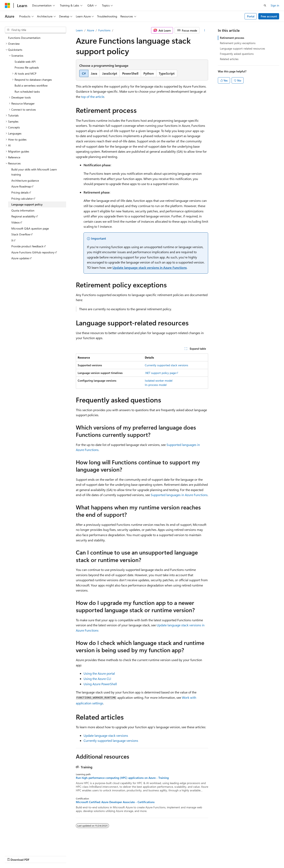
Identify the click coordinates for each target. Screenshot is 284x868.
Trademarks (128, 856)
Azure (91, 30)
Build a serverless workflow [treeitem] (31, 85)
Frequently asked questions (237, 54)
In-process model (156, 385)
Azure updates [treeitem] (20, 258)
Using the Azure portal (99, 673)
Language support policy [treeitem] (27, 204)
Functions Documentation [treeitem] (24, 38)
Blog (55, 856)
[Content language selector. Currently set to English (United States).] (23, 846)
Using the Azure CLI (97, 679)
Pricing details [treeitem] (20, 192)
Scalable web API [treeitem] (25, 62)
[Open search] (265, 5)
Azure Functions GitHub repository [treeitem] (33, 252)
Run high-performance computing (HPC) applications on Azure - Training (122, 778)
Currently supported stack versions (166, 365)
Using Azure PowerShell (100, 684)
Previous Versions (37, 856)
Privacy (88, 856)
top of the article (93, 97)
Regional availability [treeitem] (23, 216)
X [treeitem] (12, 240)
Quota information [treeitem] (23, 210)
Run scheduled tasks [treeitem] (27, 92)
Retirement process (232, 38)
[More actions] (205, 30)
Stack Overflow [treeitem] (21, 234)
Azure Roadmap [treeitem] (21, 186)
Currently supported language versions (111, 740)
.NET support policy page (160, 373)
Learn (79, 30)
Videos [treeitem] (15, 222)
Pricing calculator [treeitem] (22, 198)
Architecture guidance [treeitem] (25, 180)
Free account (269, 16)
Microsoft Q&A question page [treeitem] (30, 228)
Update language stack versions (106, 735)
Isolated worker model (159, 381)
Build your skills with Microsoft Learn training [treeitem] (34, 172)
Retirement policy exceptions (238, 43)
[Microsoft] (7, 5)
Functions (104, 30)
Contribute (72, 856)
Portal (251, 16)
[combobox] (35, 30)
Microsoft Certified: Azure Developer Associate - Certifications (115, 802)
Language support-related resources (242, 48)
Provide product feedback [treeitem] (27, 246)
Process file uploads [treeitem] (27, 67)
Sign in (275, 5)
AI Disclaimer (13, 856)
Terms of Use (109, 856)
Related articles (229, 59)
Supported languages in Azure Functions (179, 495)
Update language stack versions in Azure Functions (150, 267)
